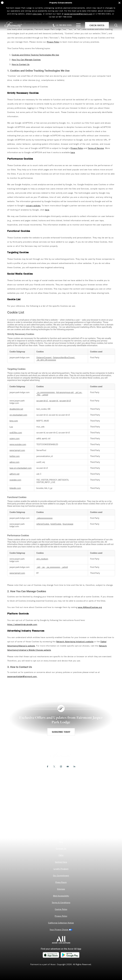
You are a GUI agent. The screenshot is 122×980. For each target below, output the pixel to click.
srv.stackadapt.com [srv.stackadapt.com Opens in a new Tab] (18, 415)
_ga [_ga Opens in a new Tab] (43, 567)
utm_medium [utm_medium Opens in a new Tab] (42, 559)
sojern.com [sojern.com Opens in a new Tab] (15, 439)
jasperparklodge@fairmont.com (22, 676)
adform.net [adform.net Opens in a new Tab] (14, 474)
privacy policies (33, 205)
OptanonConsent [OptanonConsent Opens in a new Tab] (44, 358)
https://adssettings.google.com (22, 624)
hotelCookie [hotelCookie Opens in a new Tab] (56, 524)
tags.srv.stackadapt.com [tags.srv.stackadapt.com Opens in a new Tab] (21, 468)
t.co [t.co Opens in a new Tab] (11, 427)
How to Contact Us (21, 64)
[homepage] (15, 25)
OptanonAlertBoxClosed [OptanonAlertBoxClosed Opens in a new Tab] (64, 358)
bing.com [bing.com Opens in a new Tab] (14, 421)
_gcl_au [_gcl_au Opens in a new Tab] (78, 392)
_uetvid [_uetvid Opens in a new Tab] (65, 567)
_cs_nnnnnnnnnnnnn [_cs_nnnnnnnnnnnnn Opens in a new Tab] (46, 392)
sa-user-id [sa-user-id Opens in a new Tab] (54, 401)
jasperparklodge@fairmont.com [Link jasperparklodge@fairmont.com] (78, 14)
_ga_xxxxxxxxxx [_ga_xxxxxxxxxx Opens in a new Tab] (53, 567)
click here (37, 14)
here (73, 152)
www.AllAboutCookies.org (90, 607)
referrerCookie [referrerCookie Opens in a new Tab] (43, 524)
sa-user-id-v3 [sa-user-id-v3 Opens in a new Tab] (65, 401)
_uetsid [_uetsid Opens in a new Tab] (45, 395)
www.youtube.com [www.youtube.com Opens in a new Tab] (18, 445)
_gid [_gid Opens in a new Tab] (38, 567)
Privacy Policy (53, 42)
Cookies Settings (61, 930)
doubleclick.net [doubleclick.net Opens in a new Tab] (16, 409)
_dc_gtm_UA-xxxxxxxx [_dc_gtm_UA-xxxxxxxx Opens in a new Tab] (46, 360)
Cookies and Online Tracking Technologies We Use (35, 55)
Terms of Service (96, 148)
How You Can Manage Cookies (26, 60)
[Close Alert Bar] (119, 3)
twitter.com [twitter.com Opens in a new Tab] (15, 456)
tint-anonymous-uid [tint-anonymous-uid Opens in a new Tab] (65, 392)
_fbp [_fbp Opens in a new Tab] (39, 395)
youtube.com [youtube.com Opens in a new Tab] (15, 480)
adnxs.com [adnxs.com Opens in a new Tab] (14, 462)
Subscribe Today (61, 732)
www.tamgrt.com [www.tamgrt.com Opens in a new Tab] (17, 450)
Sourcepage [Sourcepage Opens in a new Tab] (68, 524)
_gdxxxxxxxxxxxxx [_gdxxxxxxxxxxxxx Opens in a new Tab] (44, 518)
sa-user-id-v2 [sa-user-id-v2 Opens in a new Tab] (42, 401)
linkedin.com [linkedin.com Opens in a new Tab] (15, 488)
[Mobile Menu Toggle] (78, 25)
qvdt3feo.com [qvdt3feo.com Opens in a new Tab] (16, 433)
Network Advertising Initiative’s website (75, 641)
